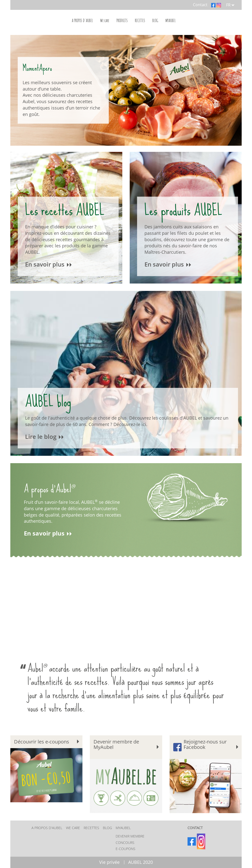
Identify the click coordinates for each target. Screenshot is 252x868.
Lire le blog (45, 437)
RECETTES (140, 20)
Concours (125, 843)
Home (43, 19)
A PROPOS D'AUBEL (82, 20)
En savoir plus (49, 264)
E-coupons (126, 849)
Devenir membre (130, 836)
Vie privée (109, 862)
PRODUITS (122, 20)
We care (105, 20)
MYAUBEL (171, 20)
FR (230, 5)
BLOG (155, 20)
